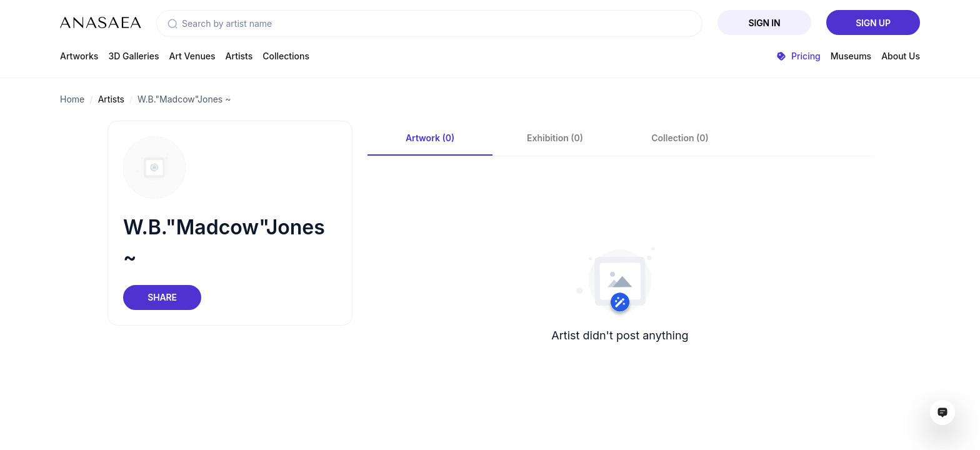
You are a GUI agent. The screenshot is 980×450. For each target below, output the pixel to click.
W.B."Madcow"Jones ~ (184, 99)
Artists (239, 56)
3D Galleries (133, 56)
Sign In (765, 23)
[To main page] (101, 22)
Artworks (79, 56)
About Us (901, 56)
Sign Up (873, 23)
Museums (851, 56)
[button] (172, 24)
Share (162, 297)
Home (72, 99)
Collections (286, 56)
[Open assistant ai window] (942, 412)
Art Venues (192, 56)
